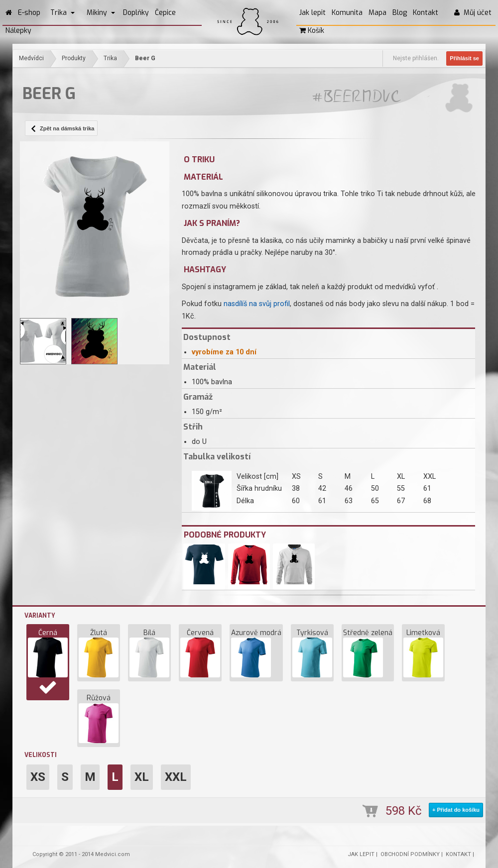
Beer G (145, 58)
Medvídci (31, 58)
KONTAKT (458, 854)
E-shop (29, 13)
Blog (400, 13)
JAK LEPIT (361, 854)
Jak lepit (312, 13)
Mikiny (101, 13)
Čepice (165, 13)
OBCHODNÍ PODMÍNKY (410, 854)
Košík (312, 31)
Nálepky (18, 31)
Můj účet (473, 13)
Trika (62, 13)
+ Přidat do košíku (456, 810)
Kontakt (426, 13)
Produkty (74, 58)
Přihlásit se (464, 58)
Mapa (377, 13)
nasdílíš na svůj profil (257, 304)
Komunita (347, 13)
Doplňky (136, 13)
